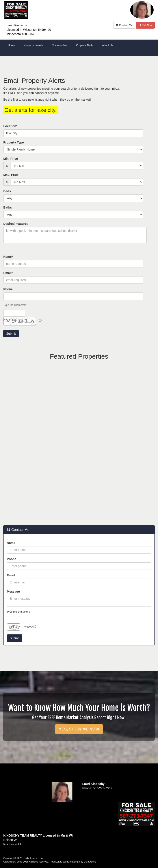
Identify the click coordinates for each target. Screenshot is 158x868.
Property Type (14, 142)
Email (11, 575)
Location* (10, 126)
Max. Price (11, 175)
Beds (7, 191)
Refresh (28, 627)
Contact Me (124, 25)
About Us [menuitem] (107, 45)
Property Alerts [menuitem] (85, 45)
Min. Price (11, 159)
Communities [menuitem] (59, 45)
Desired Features (16, 224)
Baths (8, 207)
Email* (8, 273)
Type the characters (15, 305)
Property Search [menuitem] (33, 45)
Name (11, 543)
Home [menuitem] (11, 45)
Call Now (145, 25)
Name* (8, 257)
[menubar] (79, 45)
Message (13, 592)
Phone (8, 289)
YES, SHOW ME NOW (79, 729)
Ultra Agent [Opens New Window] (90, 862)
